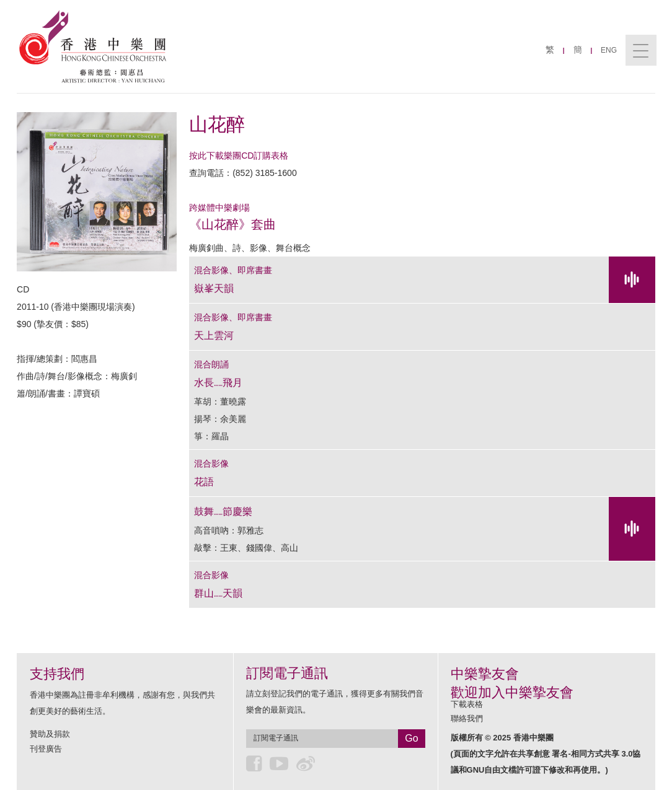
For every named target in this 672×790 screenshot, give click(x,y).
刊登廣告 (46, 749)
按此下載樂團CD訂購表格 (239, 156)
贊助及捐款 (50, 734)
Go (411, 738)
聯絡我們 (467, 718)
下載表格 (467, 704)
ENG (609, 50)
